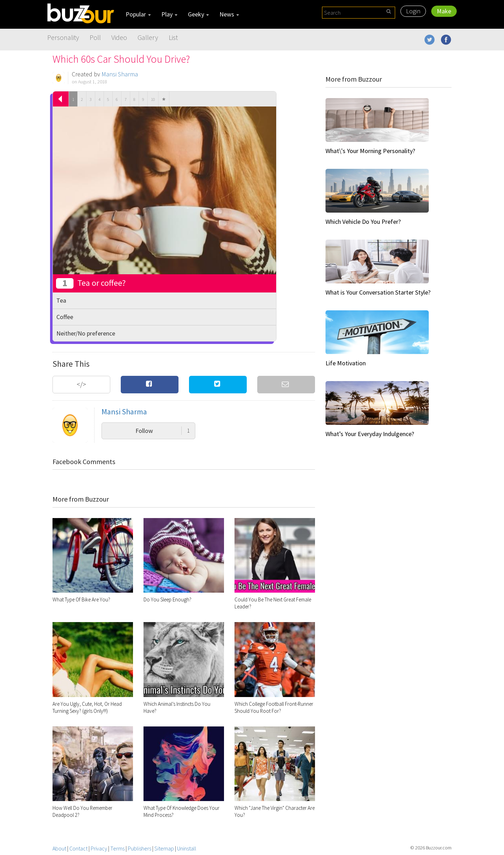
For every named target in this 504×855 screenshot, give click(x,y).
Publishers (139, 848)
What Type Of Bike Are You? (81, 599)
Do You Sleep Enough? (167, 599)
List (173, 37)
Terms (117, 848)
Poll (95, 37)
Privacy (99, 848)
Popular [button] (138, 14)
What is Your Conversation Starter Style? (378, 292)
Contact (78, 848)
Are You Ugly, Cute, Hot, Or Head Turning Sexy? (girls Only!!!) (87, 707)
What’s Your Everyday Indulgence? (370, 434)
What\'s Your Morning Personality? (370, 151)
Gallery (148, 37)
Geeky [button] (198, 14)
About (59, 848)
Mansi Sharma (120, 74)
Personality (63, 37)
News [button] (229, 14)
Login (413, 11)
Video (119, 37)
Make (444, 11)
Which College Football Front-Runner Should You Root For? (274, 707)
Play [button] (169, 14)
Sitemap (164, 848)
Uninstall (187, 848)
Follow (163, 431)
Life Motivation (346, 363)
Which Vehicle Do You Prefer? (363, 222)
